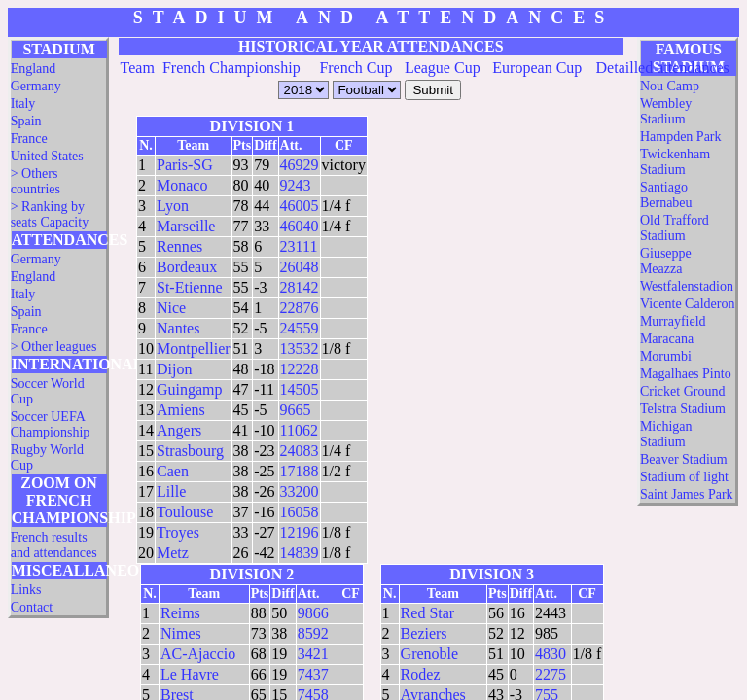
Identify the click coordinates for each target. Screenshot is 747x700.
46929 (300, 165)
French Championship (231, 68)
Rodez (421, 674)
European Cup (537, 68)
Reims (180, 613)
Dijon (174, 369)
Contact (32, 607)
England (34, 69)
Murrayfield (673, 321)
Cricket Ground (682, 391)
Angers (179, 430)
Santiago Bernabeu (666, 195)
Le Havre (190, 674)
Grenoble (430, 654)
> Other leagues (54, 347)
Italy (23, 104)
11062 (299, 430)
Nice (171, 308)
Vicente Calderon (688, 304)
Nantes (178, 328)
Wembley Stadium (666, 111)
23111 (299, 246)
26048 (300, 267)
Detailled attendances (663, 68)
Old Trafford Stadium (675, 228)
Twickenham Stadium (675, 162)
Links (26, 590)
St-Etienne (190, 287)
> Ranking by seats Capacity (50, 214)
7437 (313, 674)
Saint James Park (687, 494)
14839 (300, 553)
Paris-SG (185, 165)
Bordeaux (187, 267)
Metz (173, 553)
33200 (300, 491)
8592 (313, 633)
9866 (313, 613)
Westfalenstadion (687, 286)
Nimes (181, 633)
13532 (300, 349)
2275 (551, 674)
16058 (300, 512)
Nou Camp (670, 86)
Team (138, 68)
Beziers (424, 633)
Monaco (182, 185)
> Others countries (36, 181)
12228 (300, 369)
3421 (313, 654)
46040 (300, 226)
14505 (300, 389)
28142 (300, 287)
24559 (300, 328)
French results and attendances (54, 545)
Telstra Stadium (683, 409)
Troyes (178, 532)
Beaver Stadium (684, 459)
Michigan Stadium (666, 434)
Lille (171, 491)
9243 (296, 185)
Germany (36, 86)
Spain (26, 121)
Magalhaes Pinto (686, 374)
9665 (296, 410)
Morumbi (666, 356)
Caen (173, 471)
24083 (300, 451)
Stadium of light (684, 477)
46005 (300, 206)
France (29, 139)
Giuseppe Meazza (666, 261)
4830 (551, 654)
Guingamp (190, 389)
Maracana (667, 339)
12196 (300, 532)
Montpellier (194, 349)
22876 (300, 308)
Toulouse (185, 512)
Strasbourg (190, 451)
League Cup (443, 68)
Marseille (186, 226)
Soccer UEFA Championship (51, 424)
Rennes (179, 246)
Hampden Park (681, 137)
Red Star (428, 613)
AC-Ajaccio (198, 654)
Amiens (181, 410)
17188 (300, 471)
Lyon (173, 206)
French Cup (356, 68)
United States (47, 156)
